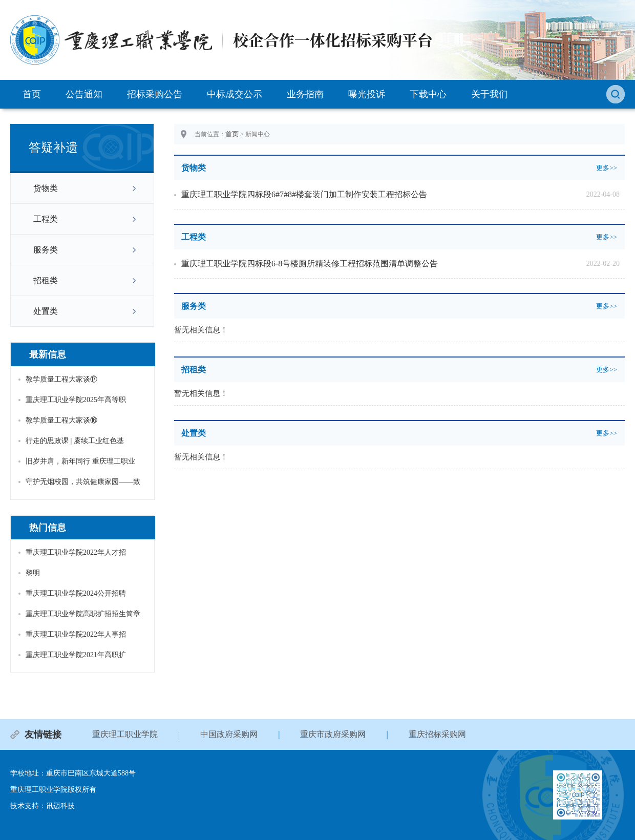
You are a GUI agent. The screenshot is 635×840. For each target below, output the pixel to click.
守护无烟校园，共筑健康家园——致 (83, 482)
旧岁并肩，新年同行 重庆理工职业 (80, 461)
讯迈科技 (60, 806)
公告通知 (84, 94)
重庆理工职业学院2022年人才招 (76, 552)
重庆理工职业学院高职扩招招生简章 (83, 614)
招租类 (46, 280)
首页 (32, 94)
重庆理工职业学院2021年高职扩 (76, 655)
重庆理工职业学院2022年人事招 (76, 634)
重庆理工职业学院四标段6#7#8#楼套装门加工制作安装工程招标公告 (304, 194)
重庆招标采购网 (437, 734)
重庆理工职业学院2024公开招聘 (76, 593)
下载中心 (428, 94)
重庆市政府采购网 (333, 734)
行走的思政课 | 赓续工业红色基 (75, 441)
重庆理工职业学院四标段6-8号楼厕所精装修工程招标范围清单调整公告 (310, 264)
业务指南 (305, 94)
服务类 (46, 250)
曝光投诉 (367, 94)
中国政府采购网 (229, 734)
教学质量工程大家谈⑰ (61, 379)
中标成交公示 (235, 94)
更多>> (607, 168)
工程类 (46, 219)
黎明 (33, 573)
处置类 (46, 311)
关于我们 (490, 94)
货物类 (46, 188)
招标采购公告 (155, 94)
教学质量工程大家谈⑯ (61, 420)
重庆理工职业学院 (125, 734)
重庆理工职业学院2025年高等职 (76, 400)
